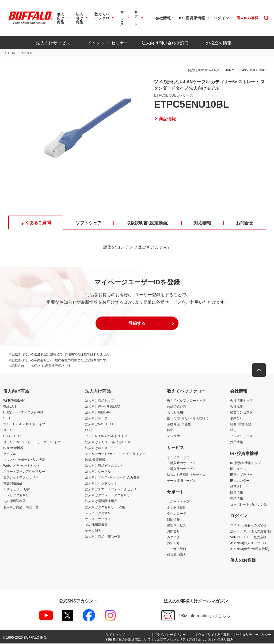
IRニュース (238, 469)
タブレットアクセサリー (21, 478)
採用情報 (237, 442)
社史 (233, 430)
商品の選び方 (177, 406)
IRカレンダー (240, 481)
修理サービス (177, 525)
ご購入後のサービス (181, 469)
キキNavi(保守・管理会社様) (250, 549)
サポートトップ (178, 502)
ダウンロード (177, 514)
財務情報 (237, 493)
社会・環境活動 (241, 424)
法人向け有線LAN (98, 412)
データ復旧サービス (181, 481)
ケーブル (10, 454)
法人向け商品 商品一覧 (103, 537)
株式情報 (237, 499)
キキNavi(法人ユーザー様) (249, 543)
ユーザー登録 (177, 549)
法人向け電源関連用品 (101, 501)
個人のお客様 (243, 560)
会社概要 (237, 406)
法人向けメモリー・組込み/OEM (108, 442)
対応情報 (173, 519)
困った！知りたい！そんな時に (188, 419)
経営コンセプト (241, 412)
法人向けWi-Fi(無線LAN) (103, 406)
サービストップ (178, 457)
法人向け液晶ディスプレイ (104, 466)
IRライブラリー (241, 475)
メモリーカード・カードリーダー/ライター (33, 442)
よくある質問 (177, 508)
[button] (137, 324)
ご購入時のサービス (181, 463)
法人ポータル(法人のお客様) (250, 531)
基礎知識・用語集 (179, 424)
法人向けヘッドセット (101, 484)
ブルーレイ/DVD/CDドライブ (24, 424)
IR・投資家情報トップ (245, 463)
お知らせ (173, 543)
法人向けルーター (98, 419)
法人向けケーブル (98, 472)
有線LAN (9, 406)
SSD (7, 419)
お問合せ (173, 531)
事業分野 (237, 419)
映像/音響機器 (13, 448)
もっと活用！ (176, 412)
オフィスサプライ (98, 519)
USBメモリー (13, 436)
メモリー (10, 430)
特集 (170, 430)
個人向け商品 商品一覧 (21, 507)
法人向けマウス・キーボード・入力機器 (112, 478)
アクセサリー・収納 (17, 489)
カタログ (173, 537)
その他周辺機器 (14, 501)
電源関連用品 (13, 484)
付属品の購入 (177, 555)
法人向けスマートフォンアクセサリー (112, 489)
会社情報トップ (241, 401)
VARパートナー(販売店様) (249, 537)
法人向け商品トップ (100, 401)
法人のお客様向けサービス (186, 475)
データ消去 (93, 531)
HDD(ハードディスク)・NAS (23, 412)
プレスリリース (241, 436)
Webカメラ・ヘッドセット (22, 466)
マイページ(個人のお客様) (249, 525)
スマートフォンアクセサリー (24, 472)
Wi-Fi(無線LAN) (14, 401)
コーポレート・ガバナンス (249, 504)
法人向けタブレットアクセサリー (109, 495)
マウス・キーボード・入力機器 (24, 460)
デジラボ (173, 436)
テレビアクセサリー (18, 495)
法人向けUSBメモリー (101, 448)
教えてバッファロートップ (186, 401)
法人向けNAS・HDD (99, 424)
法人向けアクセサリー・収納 (105, 507)
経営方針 (237, 487)
